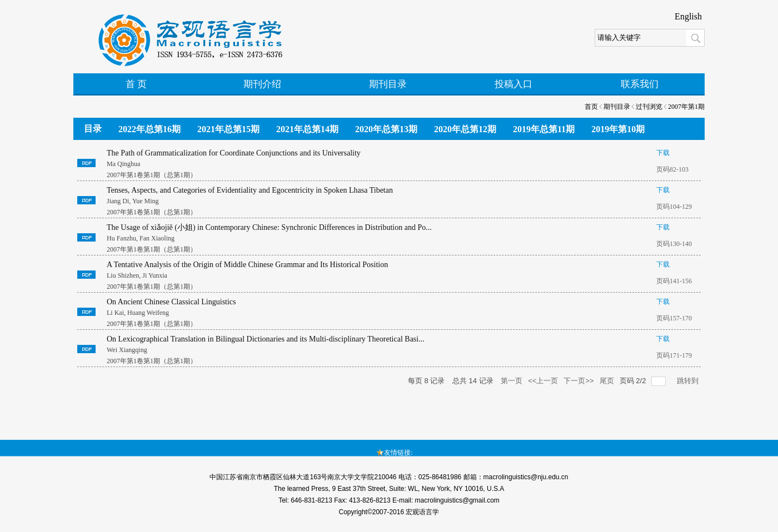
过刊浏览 (649, 107)
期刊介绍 (262, 84)
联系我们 (640, 84)
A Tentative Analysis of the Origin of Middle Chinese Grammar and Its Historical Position (247, 265)
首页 (591, 107)
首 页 (136, 84)
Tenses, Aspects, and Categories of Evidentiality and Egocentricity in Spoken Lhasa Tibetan (250, 190)
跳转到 (689, 381)
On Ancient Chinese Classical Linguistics (171, 302)
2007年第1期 (686, 107)
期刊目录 (388, 84)
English (688, 16)
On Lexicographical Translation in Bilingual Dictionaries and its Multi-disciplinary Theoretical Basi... (266, 339)
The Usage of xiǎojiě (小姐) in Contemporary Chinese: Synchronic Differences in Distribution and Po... (269, 227)
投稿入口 (513, 84)
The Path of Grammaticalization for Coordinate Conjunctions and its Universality (234, 153)
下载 (663, 153)
